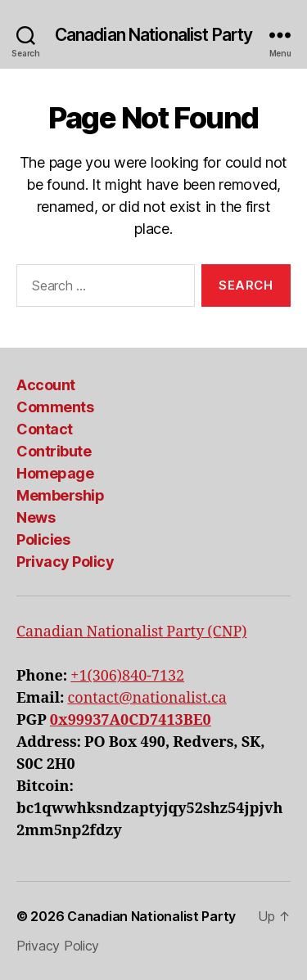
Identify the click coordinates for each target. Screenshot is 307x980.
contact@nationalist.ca (147, 698)
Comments (55, 407)
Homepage (55, 473)
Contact (45, 429)
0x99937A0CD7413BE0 (131, 720)
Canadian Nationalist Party (153, 35)
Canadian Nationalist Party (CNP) (131, 632)
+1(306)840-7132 (127, 676)
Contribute (54, 451)
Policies (43, 539)
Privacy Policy (65, 562)
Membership (60, 495)
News (36, 517)
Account (46, 385)
